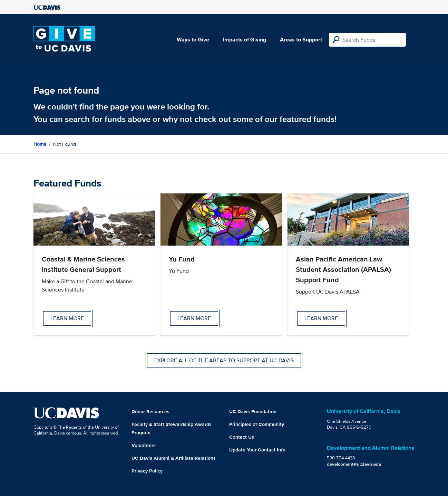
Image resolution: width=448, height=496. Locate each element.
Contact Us (242, 437)
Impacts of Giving (245, 40)
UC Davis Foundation (253, 411)
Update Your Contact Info (257, 450)
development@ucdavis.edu (354, 464)
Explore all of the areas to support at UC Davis (224, 360)
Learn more (67, 318)
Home (40, 144)
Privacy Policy (147, 471)
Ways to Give (193, 40)
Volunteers (144, 445)
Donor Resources (150, 411)
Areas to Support (301, 40)
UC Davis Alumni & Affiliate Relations (174, 458)
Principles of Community (257, 424)
